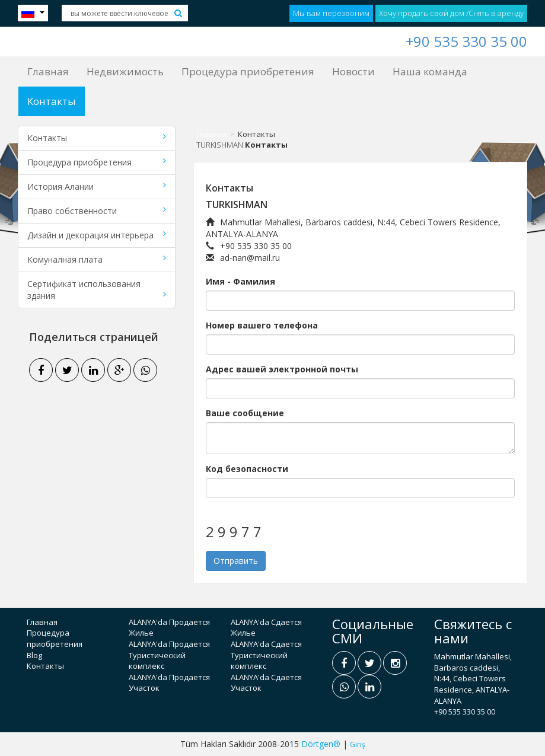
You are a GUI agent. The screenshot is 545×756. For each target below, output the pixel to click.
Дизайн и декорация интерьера (97, 235)
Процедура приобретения (248, 71)
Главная (48, 71)
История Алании (97, 186)
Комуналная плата (97, 259)
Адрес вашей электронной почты (282, 369)
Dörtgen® (321, 744)
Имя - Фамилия (240, 281)
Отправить (236, 561)
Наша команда (430, 71)
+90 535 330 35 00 (466, 41)
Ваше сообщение (245, 413)
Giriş (358, 744)
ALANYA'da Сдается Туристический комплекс (266, 655)
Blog (34, 655)
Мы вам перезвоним (331, 13)
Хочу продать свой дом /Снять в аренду (451, 13)
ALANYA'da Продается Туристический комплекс (169, 655)
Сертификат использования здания (97, 290)
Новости (353, 71)
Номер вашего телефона (262, 325)
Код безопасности (247, 469)
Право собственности (97, 211)
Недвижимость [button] (125, 71)
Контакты (52, 101)
